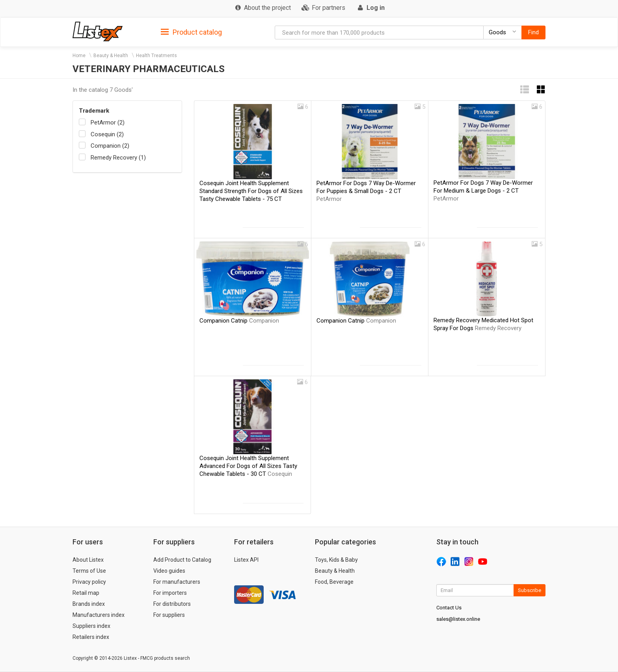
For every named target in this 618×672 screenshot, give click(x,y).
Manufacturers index (99, 615)
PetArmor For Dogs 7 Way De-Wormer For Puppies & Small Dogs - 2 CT (366, 191)
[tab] (191, 32)
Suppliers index (91, 626)
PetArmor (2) (108, 123)
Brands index (89, 604)
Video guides (169, 571)
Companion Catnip (239, 321)
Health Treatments (156, 56)
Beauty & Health (111, 56)
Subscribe (530, 590)
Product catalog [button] (191, 32)
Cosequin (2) (107, 134)
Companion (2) (110, 146)
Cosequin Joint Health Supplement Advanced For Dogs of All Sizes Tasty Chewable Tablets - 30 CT (248, 466)
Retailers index (91, 637)
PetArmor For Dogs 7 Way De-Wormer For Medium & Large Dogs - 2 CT (483, 191)
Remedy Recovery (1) (118, 158)
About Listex (88, 560)
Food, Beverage (334, 582)
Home (79, 56)
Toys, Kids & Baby (336, 560)
